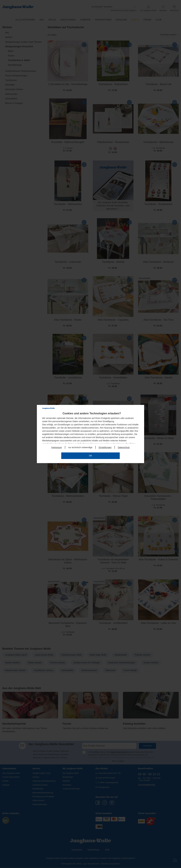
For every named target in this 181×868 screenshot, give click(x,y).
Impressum (57, 447)
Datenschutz (124, 447)
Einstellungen (105, 447)
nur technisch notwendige (80, 447)
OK (90, 456)
